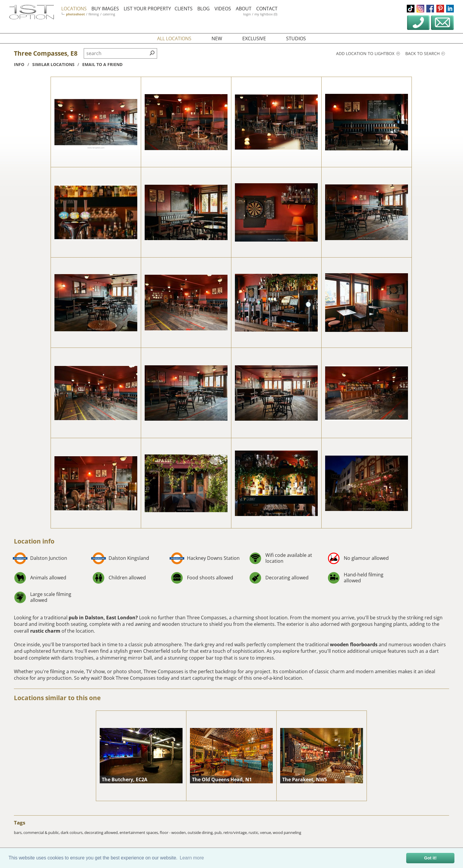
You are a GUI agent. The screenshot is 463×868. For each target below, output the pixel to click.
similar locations (53, 64)
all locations (174, 38)
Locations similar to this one (57, 698)
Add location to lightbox (368, 53)
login (247, 14)
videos (223, 9)
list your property (147, 9)
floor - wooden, (174, 832)
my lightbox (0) (266, 14)
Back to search (425, 53)
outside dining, (201, 832)
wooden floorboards (354, 644)
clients (184, 9)
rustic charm (45, 631)
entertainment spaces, (140, 832)
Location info (34, 541)
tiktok (411, 9)
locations (74, 9)
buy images (105, 9)
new (217, 38)
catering (109, 14)
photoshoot (75, 14)
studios (296, 38)
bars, (19, 832)
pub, (219, 832)
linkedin (450, 9)
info (19, 64)
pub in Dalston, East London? (103, 618)
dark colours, (72, 832)
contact (267, 9)
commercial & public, (42, 832)
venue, (266, 832)
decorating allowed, (102, 832)
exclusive (254, 38)
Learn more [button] (192, 858)
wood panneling (287, 832)
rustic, (254, 832)
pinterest (440, 9)
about (244, 9)
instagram (420, 9)
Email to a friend (102, 64)
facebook (430, 9)
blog (204, 9)
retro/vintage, (236, 832)
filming (94, 14)
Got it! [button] (430, 858)
